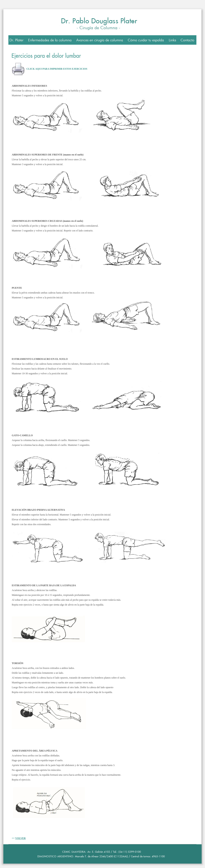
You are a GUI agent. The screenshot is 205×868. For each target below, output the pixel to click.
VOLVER (20, 838)
